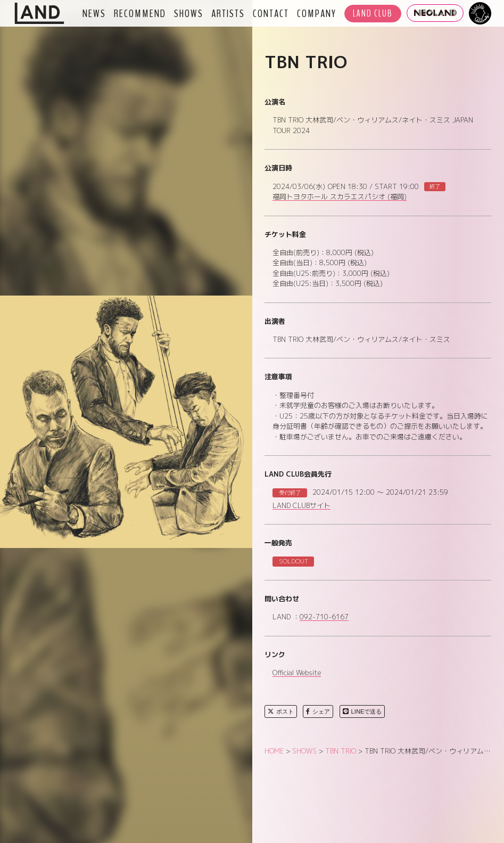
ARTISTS (228, 13)
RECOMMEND (140, 13)
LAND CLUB (373, 14)
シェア (318, 711)
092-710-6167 (324, 617)
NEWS (94, 13)
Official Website (297, 673)
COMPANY (317, 13)
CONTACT (271, 13)
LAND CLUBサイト (301, 506)
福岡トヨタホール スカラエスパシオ (340, 197)
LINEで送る (362, 711)
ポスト (281, 711)
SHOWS (189, 13)
